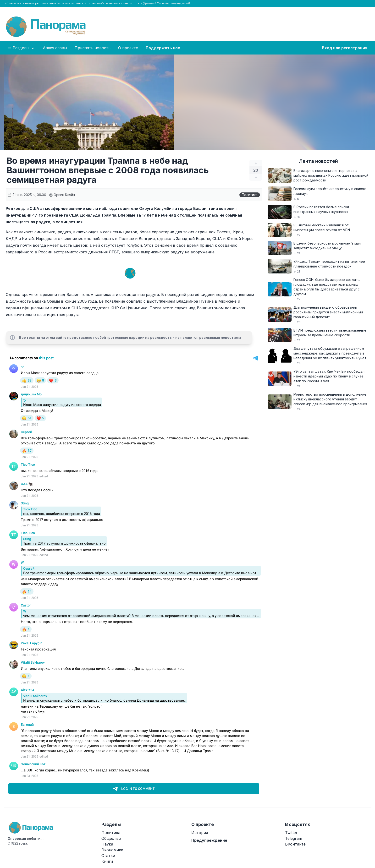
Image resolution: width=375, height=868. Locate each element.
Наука (107, 844)
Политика (250, 195)
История (200, 833)
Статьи (108, 856)
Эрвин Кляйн (62, 195)
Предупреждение (209, 840)
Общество (111, 838)
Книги (107, 861)
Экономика (112, 850)
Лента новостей (318, 161)
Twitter (291, 833)
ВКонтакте (295, 844)
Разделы (21, 48)
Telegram (294, 838)
